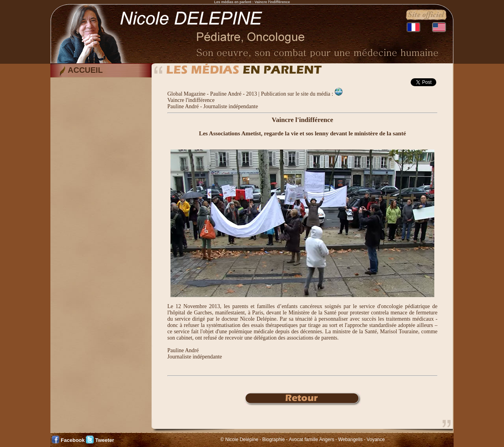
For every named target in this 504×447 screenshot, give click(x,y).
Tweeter (105, 440)
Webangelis (350, 440)
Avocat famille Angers (311, 440)
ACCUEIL (85, 70)
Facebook (73, 440)
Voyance (376, 440)
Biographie (273, 440)
